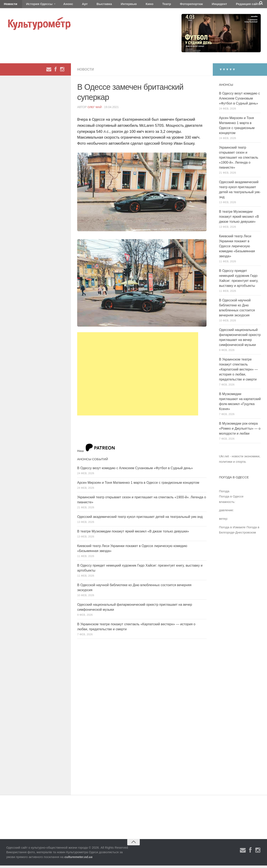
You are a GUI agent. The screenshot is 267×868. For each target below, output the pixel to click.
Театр (143, 5)
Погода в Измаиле (232, 529)
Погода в (231, 499)
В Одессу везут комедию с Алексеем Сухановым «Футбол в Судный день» (135, 470)
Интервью (111, 5)
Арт (75, 5)
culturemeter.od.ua (78, 859)
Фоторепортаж (164, 5)
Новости (9, 5)
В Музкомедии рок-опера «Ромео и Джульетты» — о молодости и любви (240, 431)
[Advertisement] (138, 376)
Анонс (61, 5)
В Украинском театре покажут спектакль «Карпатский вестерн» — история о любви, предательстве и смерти (238, 372)
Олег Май (95, 109)
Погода (224, 493)
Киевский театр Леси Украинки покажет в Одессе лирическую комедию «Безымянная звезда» (237, 248)
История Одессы (35, 5)
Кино (129, 5)
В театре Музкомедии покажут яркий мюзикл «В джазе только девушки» (133, 534)
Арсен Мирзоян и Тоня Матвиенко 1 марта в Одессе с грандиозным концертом (138, 485)
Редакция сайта (215, 5)
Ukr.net (224, 458)
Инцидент (189, 5)
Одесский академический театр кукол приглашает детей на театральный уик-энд (140, 519)
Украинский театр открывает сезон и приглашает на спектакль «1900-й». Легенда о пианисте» (239, 160)
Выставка (90, 5)
